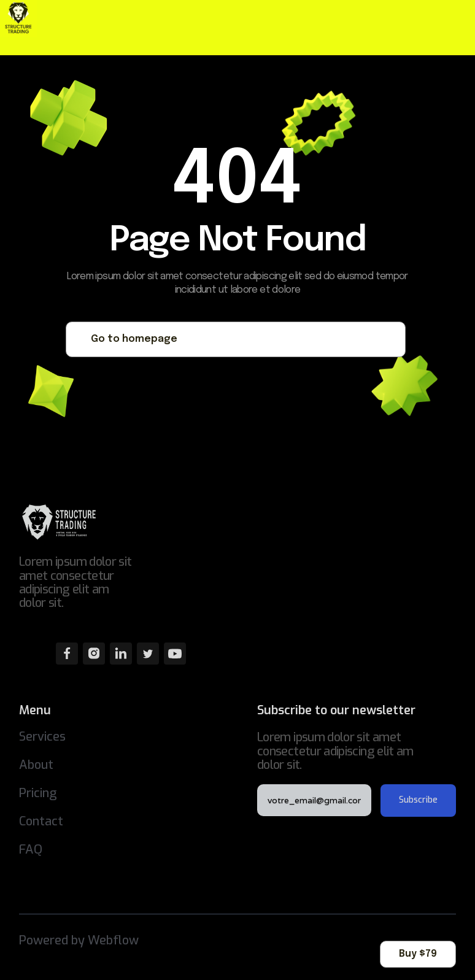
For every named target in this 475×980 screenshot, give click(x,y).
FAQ (31, 850)
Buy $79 (418, 954)
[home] (28, 18)
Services (42, 737)
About (36, 765)
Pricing (38, 793)
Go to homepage (134, 339)
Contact (41, 821)
